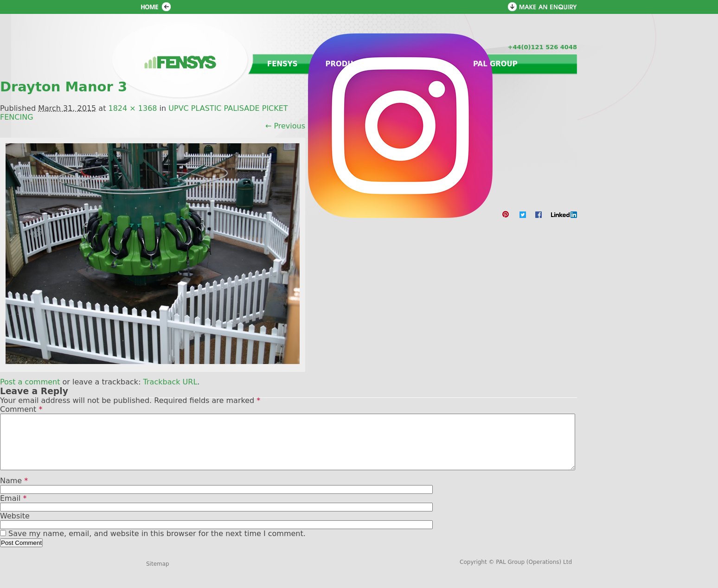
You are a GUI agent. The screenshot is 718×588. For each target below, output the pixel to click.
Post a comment (30, 382)
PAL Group (495, 64)
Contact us (421, 64)
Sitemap (158, 575)
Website (15, 527)
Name (14, 492)
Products (347, 64)
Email (13, 509)
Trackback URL (170, 382)
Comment (21, 409)
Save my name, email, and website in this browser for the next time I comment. (157, 545)
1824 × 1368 (132, 108)
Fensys (282, 64)
